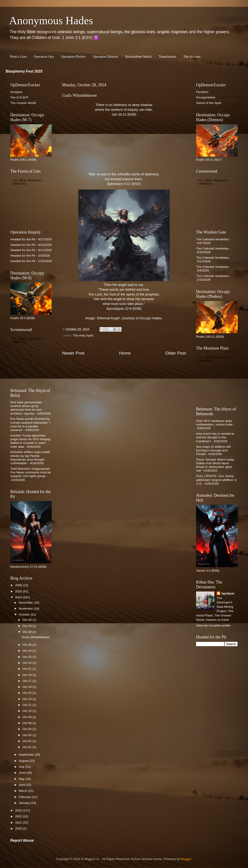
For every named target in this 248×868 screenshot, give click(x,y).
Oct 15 (27, 693)
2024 (19, 597)
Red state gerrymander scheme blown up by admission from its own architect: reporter (26, 408)
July (22, 767)
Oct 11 (27, 705)
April (22, 785)
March (23, 791)
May (22, 779)
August (24, 761)
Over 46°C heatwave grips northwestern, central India (214, 423)
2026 (19, 585)
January (25, 803)
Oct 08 (27, 723)
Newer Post (73, 353)
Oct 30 (27, 620)
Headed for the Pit (23, 239)
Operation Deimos (105, 57)
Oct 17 (27, 681)
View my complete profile (213, 625)
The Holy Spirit (83, 335)
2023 (19, 810)
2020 (19, 829)
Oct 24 (27, 651)
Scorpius (16, 92)
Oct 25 (27, 645)
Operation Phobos (73, 57)
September (27, 755)
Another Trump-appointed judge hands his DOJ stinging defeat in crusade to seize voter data (30, 441)
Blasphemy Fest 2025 (24, 71)
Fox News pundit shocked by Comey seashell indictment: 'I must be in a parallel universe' (30, 424)
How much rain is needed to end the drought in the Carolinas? (215, 437)
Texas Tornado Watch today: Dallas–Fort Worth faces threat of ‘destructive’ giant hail (216, 465)
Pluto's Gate (18, 57)
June (23, 773)
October (25, 614)
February (25, 797)
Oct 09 (27, 717)
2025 (19, 591)
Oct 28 (27, 632)
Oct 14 (27, 699)
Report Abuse (22, 840)
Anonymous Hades (51, 20)
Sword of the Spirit (209, 103)
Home (125, 353)
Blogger (186, 859)
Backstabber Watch (138, 57)
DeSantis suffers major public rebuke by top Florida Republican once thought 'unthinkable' (30, 458)
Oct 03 (27, 735)
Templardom (167, 57)
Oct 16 (27, 687)
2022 (19, 816)
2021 (19, 823)
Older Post (176, 353)
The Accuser (192, 57)
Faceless (202, 92)
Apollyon (228, 593)
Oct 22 (27, 663)
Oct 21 (27, 669)
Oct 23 (27, 657)
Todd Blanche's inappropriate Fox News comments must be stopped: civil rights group (31, 472)
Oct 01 (27, 747)
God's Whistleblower (36, 637)
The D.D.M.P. (19, 97)
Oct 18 (27, 675)
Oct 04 (27, 729)
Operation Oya (44, 57)
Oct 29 (27, 626)
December (26, 603)
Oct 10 (27, 711)
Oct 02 (27, 741)
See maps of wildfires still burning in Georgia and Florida (213, 450)
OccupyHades (206, 97)
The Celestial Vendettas (212, 239)
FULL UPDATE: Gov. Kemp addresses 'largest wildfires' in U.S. (216, 480)
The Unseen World (23, 103)
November (26, 609)
